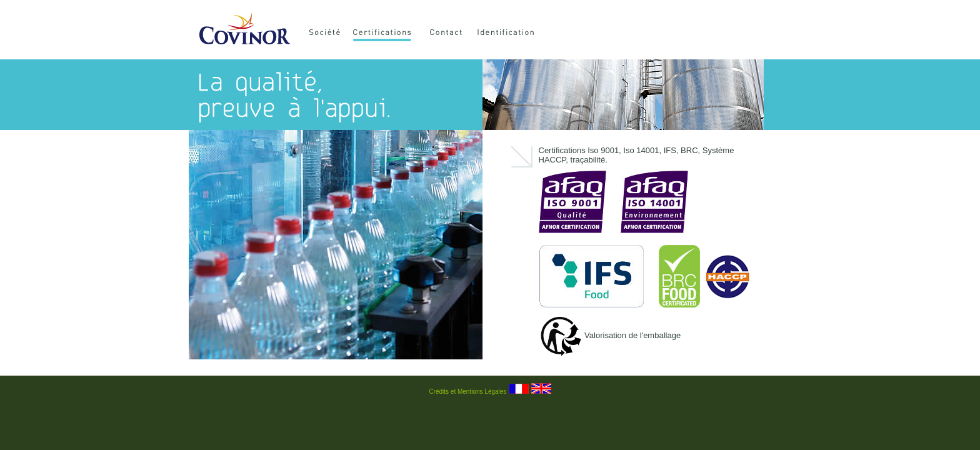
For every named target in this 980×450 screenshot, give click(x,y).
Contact (450, 34)
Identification (520, 34)
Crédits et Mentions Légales (467, 392)
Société (327, 34)
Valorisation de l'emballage (610, 335)
